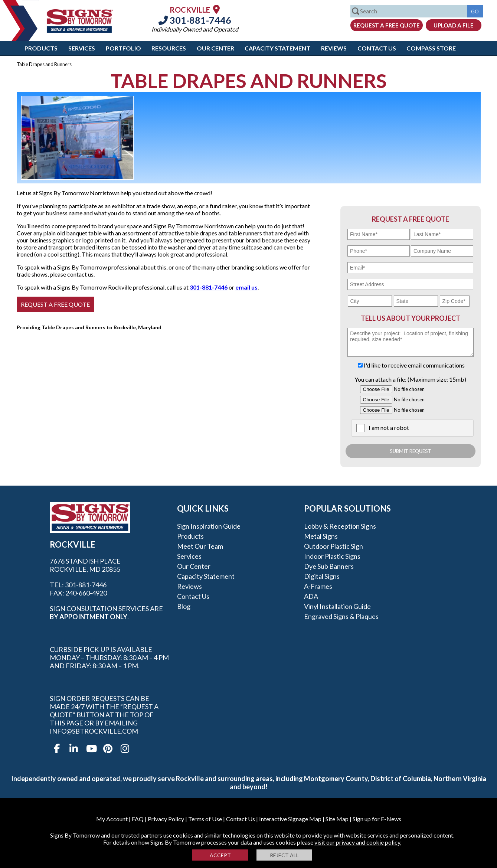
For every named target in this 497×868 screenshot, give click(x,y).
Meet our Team (200, 546)
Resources (169, 48)
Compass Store (431, 48)
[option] (78, 138)
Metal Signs (321, 536)
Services (82, 48)
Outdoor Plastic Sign (333, 546)
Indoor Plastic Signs (332, 556)
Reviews (334, 48)
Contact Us (377, 48)
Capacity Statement (277, 48)
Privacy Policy (166, 819)
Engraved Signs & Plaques (341, 616)
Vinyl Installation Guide (337, 606)
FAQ (138, 819)
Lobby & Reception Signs (340, 526)
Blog (184, 606)
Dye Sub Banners (329, 566)
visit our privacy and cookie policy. (358, 842)
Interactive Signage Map (290, 819)
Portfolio (123, 48)
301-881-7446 (195, 20)
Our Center (215, 48)
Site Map (337, 819)
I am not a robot (389, 428)
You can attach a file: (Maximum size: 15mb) (410, 379)
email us (246, 287)
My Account (112, 819)
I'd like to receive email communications (414, 365)
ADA (311, 596)
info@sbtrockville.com (94, 731)
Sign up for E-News (377, 819)
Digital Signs (322, 576)
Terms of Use (205, 819)
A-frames (318, 586)
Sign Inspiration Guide (209, 526)
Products (41, 48)
